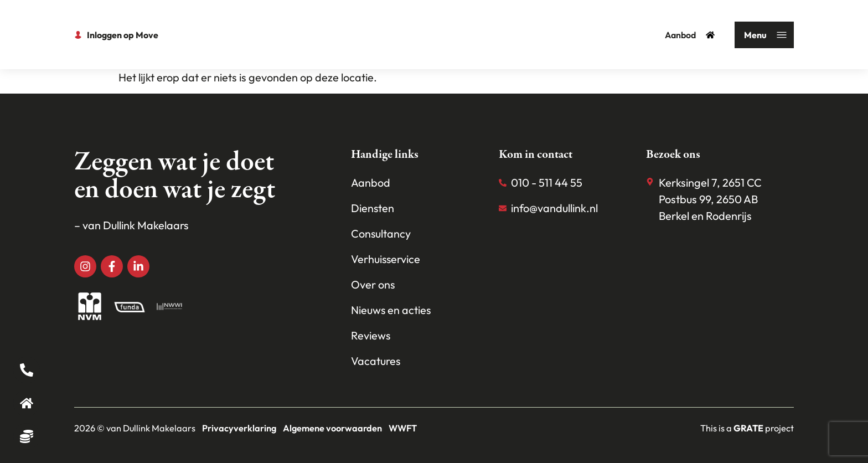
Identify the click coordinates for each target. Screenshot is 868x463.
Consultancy (381, 233)
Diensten (373, 208)
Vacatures (376, 361)
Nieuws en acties (391, 310)
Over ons (373, 284)
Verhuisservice (386, 259)
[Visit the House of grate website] (748, 428)
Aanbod (690, 35)
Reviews (371, 335)
